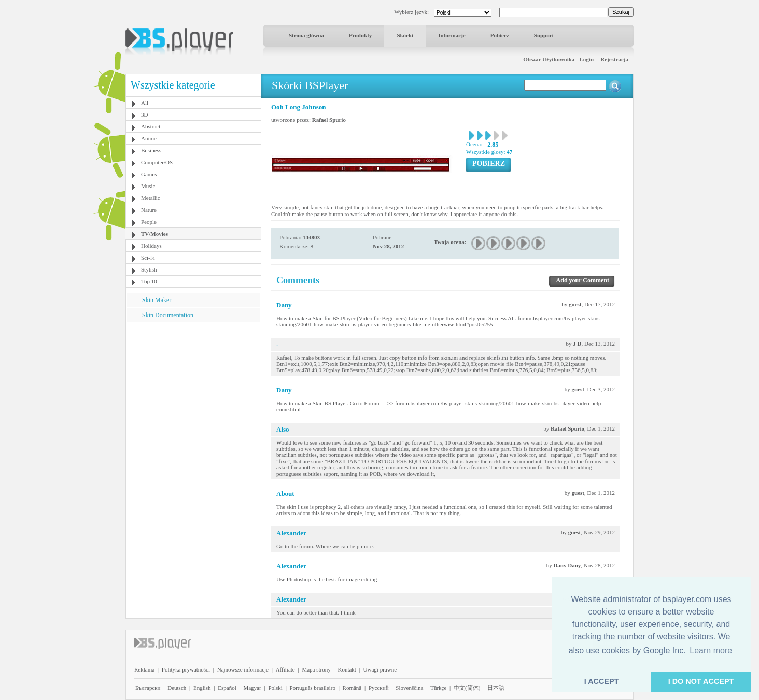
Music (148, 186)
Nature (149, 210)
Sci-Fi (148, 258)
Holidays (151, 246)
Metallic (151, 198)
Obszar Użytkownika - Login (558, 59)
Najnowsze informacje (243, 669)
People (149, 222)
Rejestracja (614, 59)
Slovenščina (409, 688)
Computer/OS (157, 162)
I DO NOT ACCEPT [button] (701, 681)
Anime (149, 138)
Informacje (452, 35)
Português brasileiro (313, 688)
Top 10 (149, 281)
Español (227, 688)
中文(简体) (467, 688)
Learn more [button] (711, 651)
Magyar (252, 688)
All (145, 103)
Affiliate (285, 669)
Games (149, 174)
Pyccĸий (379, 688)
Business (151, 150)
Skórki (405, 35)
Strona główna (306, 35)
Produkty (360, 35)
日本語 (496, 688)
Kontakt (347, 669)
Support (544, 35)
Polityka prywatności (186, 669)
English (202, 688)
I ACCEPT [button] (602, 681)
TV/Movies (154, 234)
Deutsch (177, 688)
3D (144, 115)
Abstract (151, 126)
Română (352, 688)
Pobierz (500, 35)
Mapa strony (316, 669)
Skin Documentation (168, 315)
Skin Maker (157, 300)
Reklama (144, 669)
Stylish (149, 269)
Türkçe (438, 688)
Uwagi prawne (380, 669)
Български (148, 688)
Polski (275, 688)
